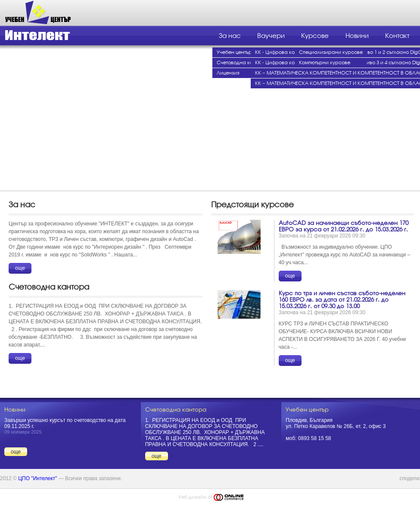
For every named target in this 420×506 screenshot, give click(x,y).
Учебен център (234, 52)
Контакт (397, 36)
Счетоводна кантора (242, 63)
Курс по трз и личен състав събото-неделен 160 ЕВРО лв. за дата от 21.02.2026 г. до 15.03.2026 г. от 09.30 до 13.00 (342, 300)
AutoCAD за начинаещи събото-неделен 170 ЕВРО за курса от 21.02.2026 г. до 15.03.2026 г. (344, 226)
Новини (357, 36)
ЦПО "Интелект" (37, 478)
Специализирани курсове (331, 52)
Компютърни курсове (325, 63)
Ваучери (271, 36)
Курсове (315, 36)
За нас (230, 36)
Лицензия (228, 73)
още (20, 268)
